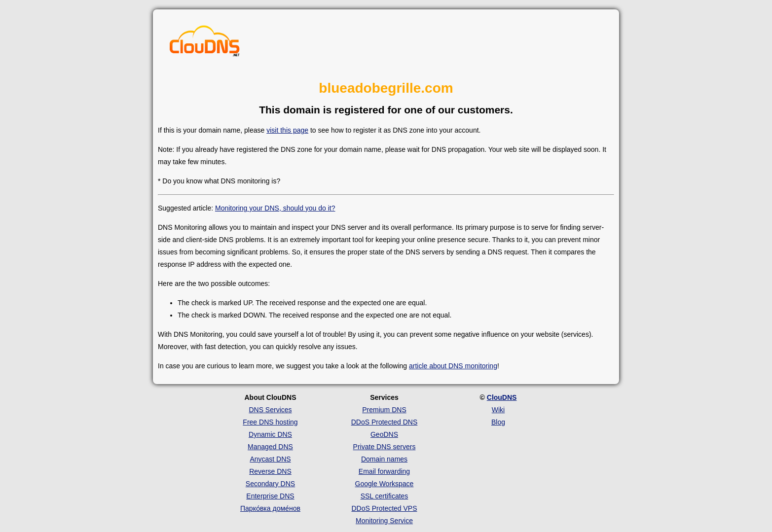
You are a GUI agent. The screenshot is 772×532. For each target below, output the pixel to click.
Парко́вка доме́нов (270, 508)
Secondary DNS (270, 484)
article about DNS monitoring (453, 366)
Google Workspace (385, 484)
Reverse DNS (270, 471)
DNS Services (270, 410)
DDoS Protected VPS (384, 508)
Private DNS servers (385, 447)
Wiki (498, 410)
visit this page (287, 130)
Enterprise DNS (270, 496)
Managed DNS (270, 447)
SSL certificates (385, 496)
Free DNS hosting (270, 422)
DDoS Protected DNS (385, 422)
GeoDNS (384, 434)
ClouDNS (502, 397)
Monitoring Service (384, 521)
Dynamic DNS (270, 434)
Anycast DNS (270, 459)
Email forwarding (384, 471)
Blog (498, 422)
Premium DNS (384, 410)
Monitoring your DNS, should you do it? (275, 208)
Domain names (384, 459)
